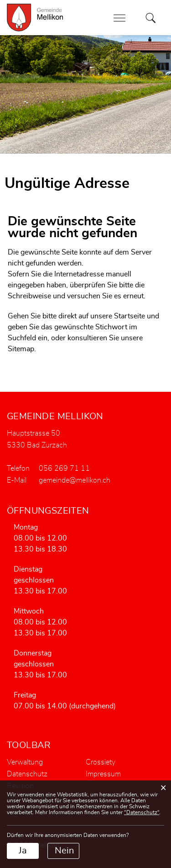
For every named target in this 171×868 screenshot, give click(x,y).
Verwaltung (25, 762)
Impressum (103, 774)
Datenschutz (27, 774)
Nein (64, 851)
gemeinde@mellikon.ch (75, 480)
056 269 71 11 (64, 468)
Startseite (130, 316)
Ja (23, 851)
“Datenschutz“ (142, 812)
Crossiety (101, 762)
